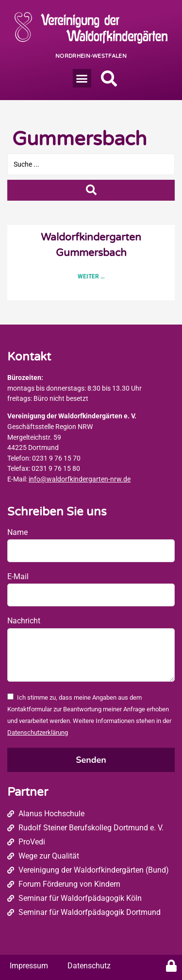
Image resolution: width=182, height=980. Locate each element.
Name (17, 532)
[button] (82, 78)
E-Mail (18, 576)
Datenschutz (89, 966)
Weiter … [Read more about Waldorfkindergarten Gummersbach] (91, 276)
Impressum (29, 966)
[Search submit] (91, 190)
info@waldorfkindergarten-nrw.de (80, 479)
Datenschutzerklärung (38, 732)
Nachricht (24, 621)
